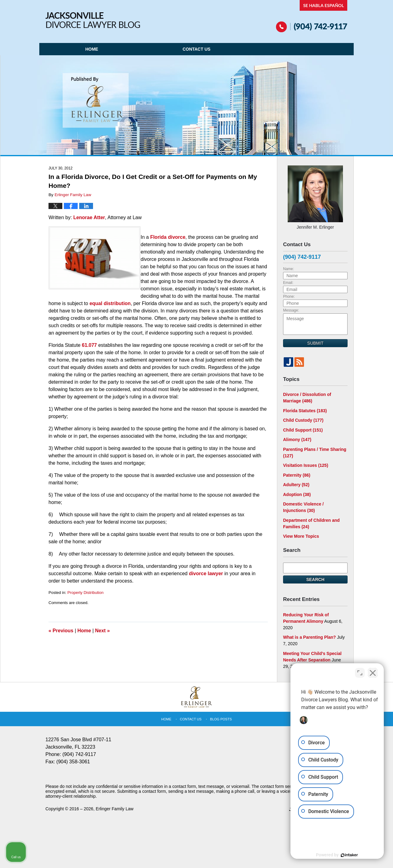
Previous (61, 631)
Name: (288, 269)
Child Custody (303, 420)
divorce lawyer (206, 573)
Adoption (297, 494)
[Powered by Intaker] (341, 855)
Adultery (296, 485)
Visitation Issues (306, 465)
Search (315, 579)
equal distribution (110, 303)
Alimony (297, 440)
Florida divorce (168, 237)
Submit (315, 343)
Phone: (289, 296)
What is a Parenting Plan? (309, 637)
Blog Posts (221, 719)
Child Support (303, 430)
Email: (288, 283)
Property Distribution (85, 593)
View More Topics (301, 536)
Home (92, 49)
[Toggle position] (360, 672)
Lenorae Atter (89, 217)
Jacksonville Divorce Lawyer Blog (93, 20)
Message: (291, 310)
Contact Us (197, 49)
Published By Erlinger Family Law (312, 16)
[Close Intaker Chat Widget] (373, 672)
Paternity (297, 475)
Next (103, 631)
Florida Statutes (305, 411)
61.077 (89, 345)
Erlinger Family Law (115, 809)
